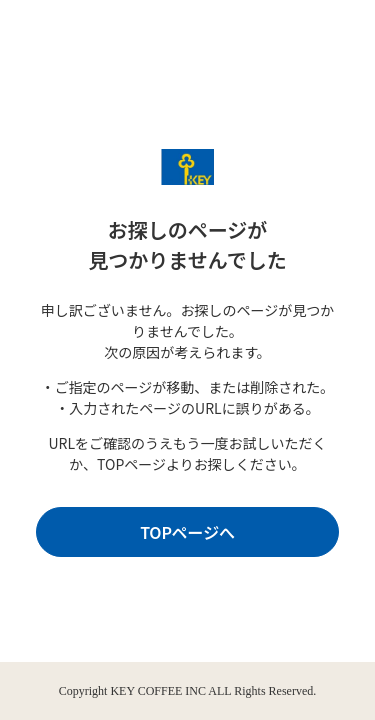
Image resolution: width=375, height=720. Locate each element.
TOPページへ (187, 532)
